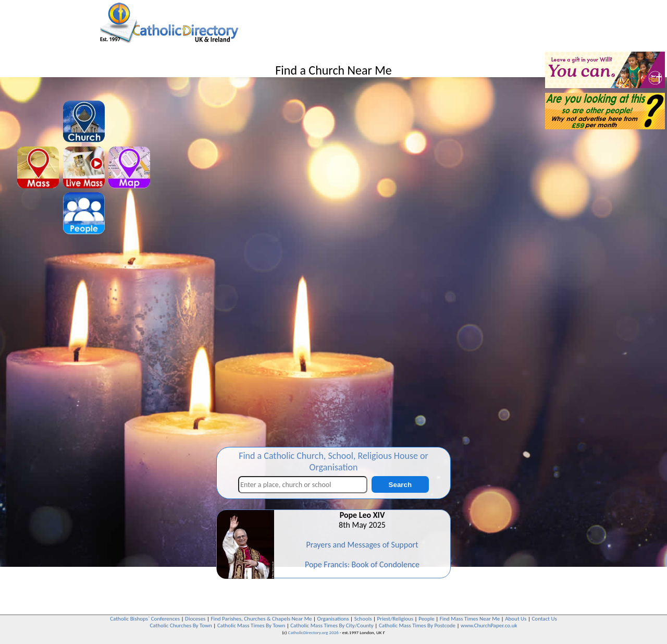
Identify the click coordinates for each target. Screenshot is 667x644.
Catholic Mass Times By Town (251, 625)
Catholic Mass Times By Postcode (417, 625)
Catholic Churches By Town (181, 625)
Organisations (333, 619)
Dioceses (195, 619)
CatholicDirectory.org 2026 (313, 632)
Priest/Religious (396, 619)
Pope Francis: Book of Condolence (362, 564)
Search (400, 485)
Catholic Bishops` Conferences (145, 619)
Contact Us (544, 619)
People (427, 619)
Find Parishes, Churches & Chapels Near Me (261, 619)
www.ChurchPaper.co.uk (489, 625)
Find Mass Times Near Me (470, 619)
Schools (363, 619)
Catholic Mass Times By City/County (332, 625)
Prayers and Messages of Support (362, 545)
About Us (516, 619)
